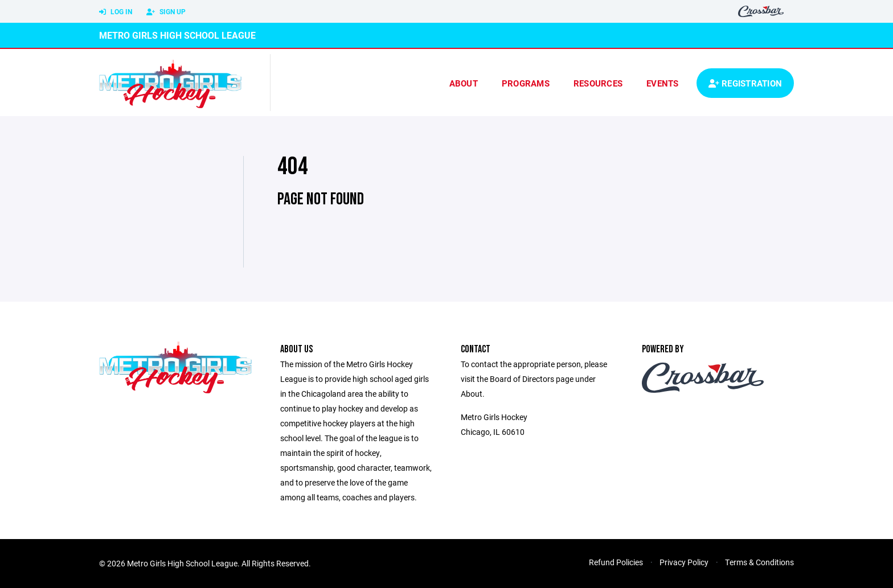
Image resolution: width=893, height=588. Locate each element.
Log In (116, 12)
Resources (598, 83)
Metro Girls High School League (177, 35)
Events (663, 83)
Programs (526, 83)
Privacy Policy (684, 562)
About (464, 83)
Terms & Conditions (759, 562)
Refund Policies (616, 562)
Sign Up (166, 12)
